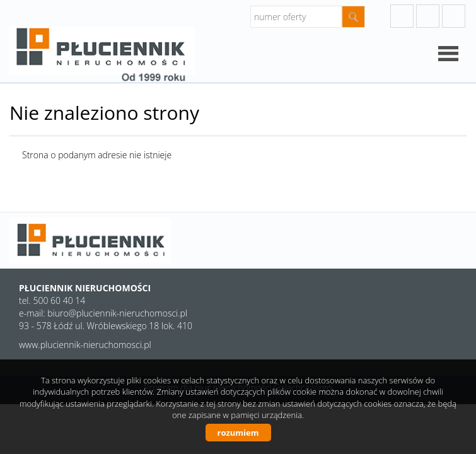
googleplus (402, 16)
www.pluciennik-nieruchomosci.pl (85, 345)
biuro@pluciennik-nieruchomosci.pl (117, 313)
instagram (428, 16)
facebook (454, 16)
